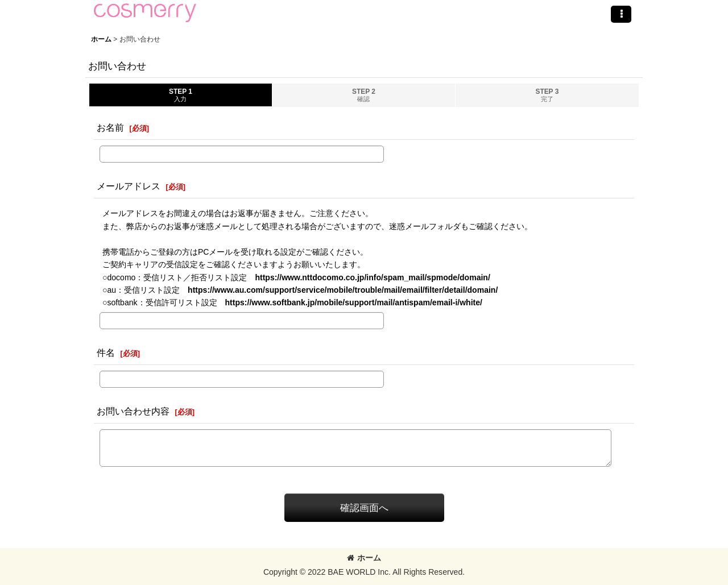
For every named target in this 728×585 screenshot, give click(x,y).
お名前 (110, 127)
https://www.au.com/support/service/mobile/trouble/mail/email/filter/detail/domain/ (343, 290)
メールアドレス (129, 186)
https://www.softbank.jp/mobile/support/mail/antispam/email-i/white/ (354, 302)
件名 (106, 352)
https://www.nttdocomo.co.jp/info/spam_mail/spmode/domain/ (372, 277)
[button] (621, 14)
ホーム (364, 558)
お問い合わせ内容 (133, 411)
